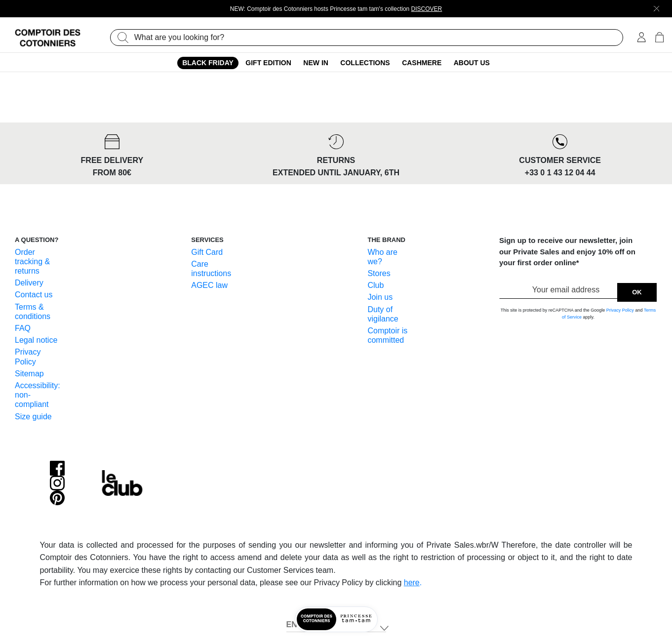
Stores (379, 273)
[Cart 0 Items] (659, 38)
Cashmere (422, 63)
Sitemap (29, 374)
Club (376, 285)
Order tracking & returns (32, 262)
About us (472, 63)
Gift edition (268, 63)
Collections (365, 63)
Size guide (33, 417)
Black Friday (208, 63)
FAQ (23, 328)
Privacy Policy (620, 310)
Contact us (34, 295)
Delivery (29, 283)
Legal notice (36, 340)
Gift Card (207, 252)
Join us (380, 297)
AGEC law (209, 285)
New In (316, 63)
